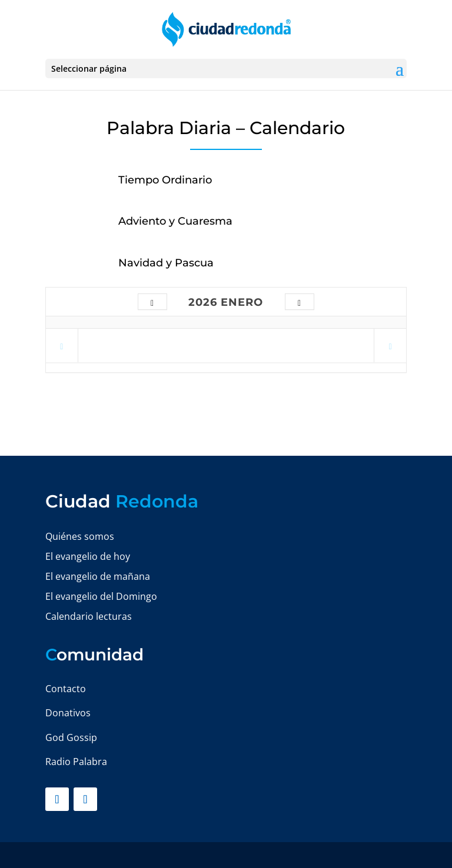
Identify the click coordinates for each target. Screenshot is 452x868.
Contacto (66, 689)
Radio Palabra (76, 762)
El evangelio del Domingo (101, 596)
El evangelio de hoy (88, 556)
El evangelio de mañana (98, 576)
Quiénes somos (80, 536)
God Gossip (71, 737)
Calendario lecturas (89, 616)
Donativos (68, 713)
